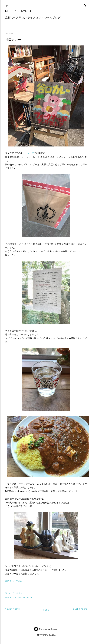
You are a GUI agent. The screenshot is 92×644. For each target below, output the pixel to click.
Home (46, 610)
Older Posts (80, 609)
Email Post (18, 593)
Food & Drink (16, 597)
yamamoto (28, 597)
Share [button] (8, 593)
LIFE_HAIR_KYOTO (18, 11)
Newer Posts (12, 609)
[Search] (85, 5)
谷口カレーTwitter (14, 581)
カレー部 (30, 153)
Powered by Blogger (46, 629)
